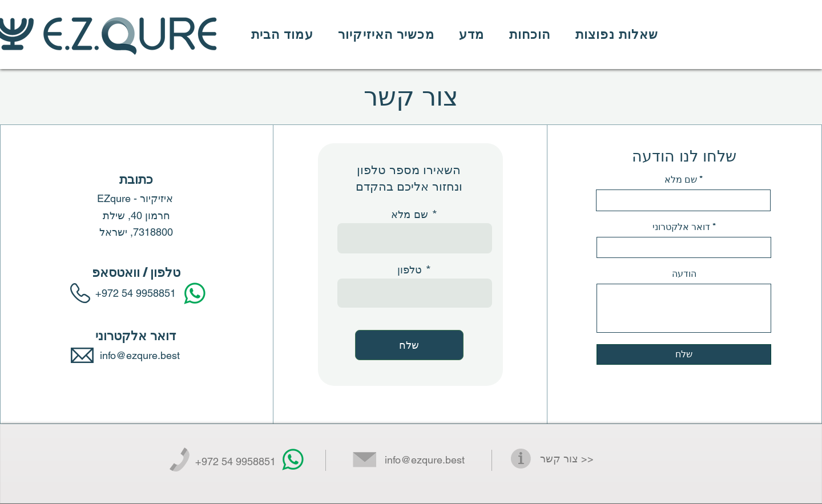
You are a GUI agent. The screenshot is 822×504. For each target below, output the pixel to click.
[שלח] (409, 345)
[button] (386, 34)
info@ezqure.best (425, 460)
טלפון (410, 269)
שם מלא (410, 214)
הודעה (684, 274)
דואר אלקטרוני (681, 227)
